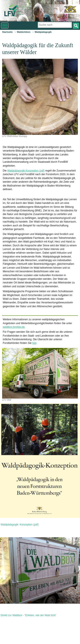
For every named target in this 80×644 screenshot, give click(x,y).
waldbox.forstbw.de (14, 327)
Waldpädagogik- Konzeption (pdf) (20, 525)
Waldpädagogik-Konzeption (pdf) (26, 171)
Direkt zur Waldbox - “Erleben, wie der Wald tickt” (28, 615)
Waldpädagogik (43, 32)
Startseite (7, 32)
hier (34, 343)
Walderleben (24, 32)
